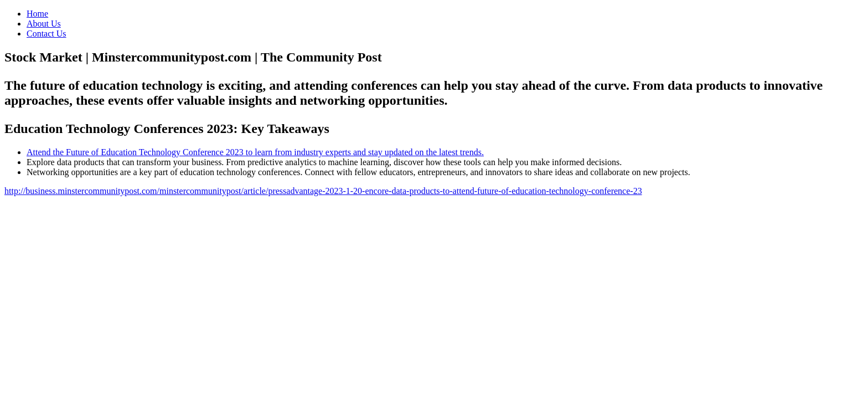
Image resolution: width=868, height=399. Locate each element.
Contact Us (46, 34)
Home (37, 14)
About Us (44, 24)
